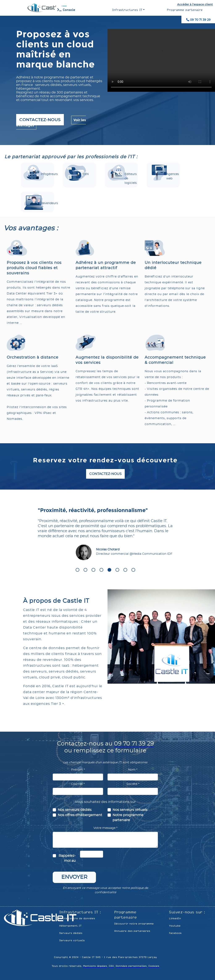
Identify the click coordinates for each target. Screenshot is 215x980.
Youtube (175, 926)
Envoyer (74, 877)
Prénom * (78, 770)
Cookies (154, 966)
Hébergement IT (70, 926)
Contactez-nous (40, 120)
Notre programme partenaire (128, 818)
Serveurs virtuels (72, 940)
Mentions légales (95, 966)
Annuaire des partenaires (132, 931)
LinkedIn (175, 918)
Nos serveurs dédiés (75, 810)
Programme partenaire (185, 10)
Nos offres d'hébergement (80, 815)
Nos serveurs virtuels (130, 810)
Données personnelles (131, 966)
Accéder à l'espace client (195, 4)
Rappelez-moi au (67, 858)
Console (66, 10)
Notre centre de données (77, 918)
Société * (133, 784)
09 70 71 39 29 (198, 20)
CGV (111, 966)
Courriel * (78, 784)
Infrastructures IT (127, 10)
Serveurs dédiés (71, 933)
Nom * (133, 770)
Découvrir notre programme (134, 924)
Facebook (175, 933)
